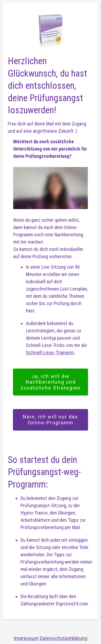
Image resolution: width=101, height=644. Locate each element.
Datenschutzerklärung (64, 638)
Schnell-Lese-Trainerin (50, 352)
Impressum (26, 638)
